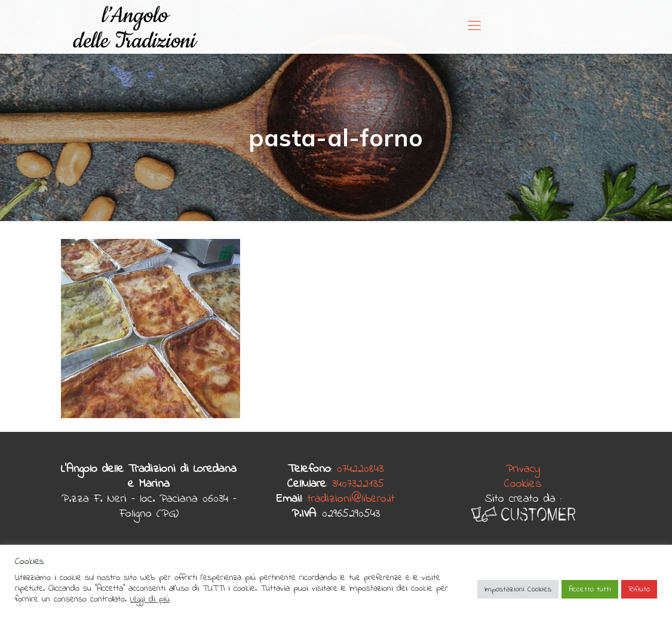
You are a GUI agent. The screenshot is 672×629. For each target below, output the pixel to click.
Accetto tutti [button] (590, 589)
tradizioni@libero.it (351, 499)
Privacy (523, 469)
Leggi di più (150, 599)
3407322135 (358, 484)
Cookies (523, 484)
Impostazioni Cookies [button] (518, 589)
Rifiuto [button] (639, 589)
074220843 (360, 469)
